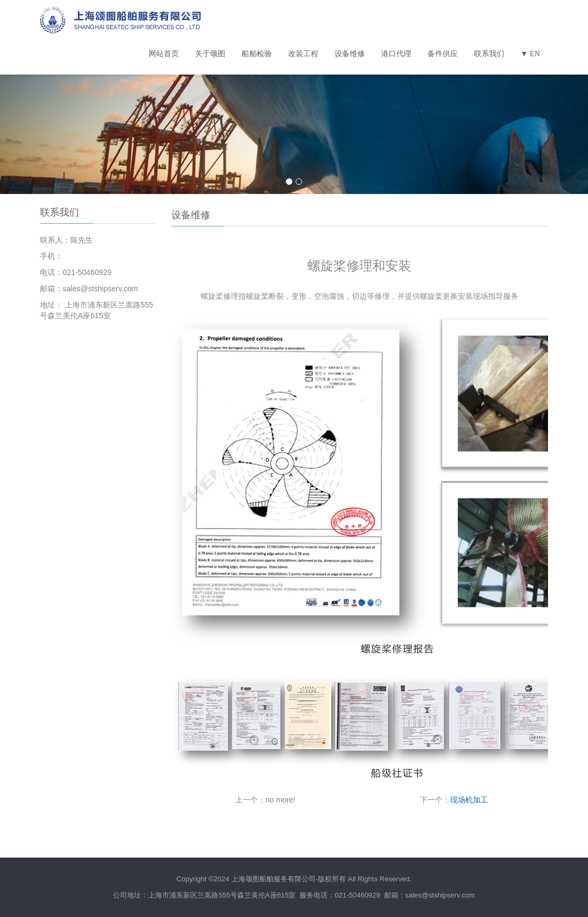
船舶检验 (257, 54)
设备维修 (350, 54)
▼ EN (530, 54)
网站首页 (164, 54)
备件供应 (443, 54)
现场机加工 (469, 800)
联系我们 (489, 54)
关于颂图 (210, 54)
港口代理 (396, 54)
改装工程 (303, 54)
